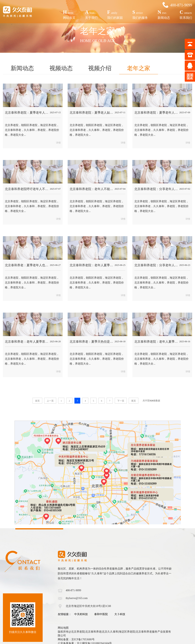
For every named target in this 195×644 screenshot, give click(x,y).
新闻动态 (164, 14)
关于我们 (91, 14)
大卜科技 (120, 614)
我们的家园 (115, 14)
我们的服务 (140, 14)
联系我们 (186, 14)
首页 (37, 401)
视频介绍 (100, 68)
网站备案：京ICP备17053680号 (76, 639)
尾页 (134, 401)
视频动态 (61, 68)
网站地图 (63, 628)
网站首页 (69, 14)
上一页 (50, 401)
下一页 (121, 401)
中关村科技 (81, 614)
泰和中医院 (101, 614)
